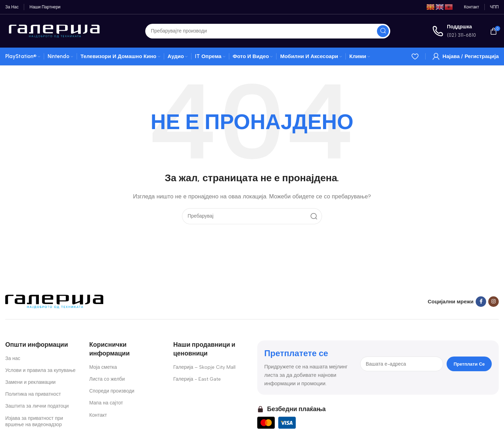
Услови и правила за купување (40, 370)
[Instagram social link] (493, 302)
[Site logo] (54, 30)
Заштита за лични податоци (37, 406)
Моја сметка (103, 367)
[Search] (268, 31)
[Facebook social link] (481, 302)
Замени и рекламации (30, 382)
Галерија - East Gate (197, 379)
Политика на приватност (33, 394)
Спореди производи (112, 391)
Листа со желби (107, 379)
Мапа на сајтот (106, 403)
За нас (13, 358)
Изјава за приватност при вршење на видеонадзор (34, 421)
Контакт (98, 415)
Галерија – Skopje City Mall (204, 367)
